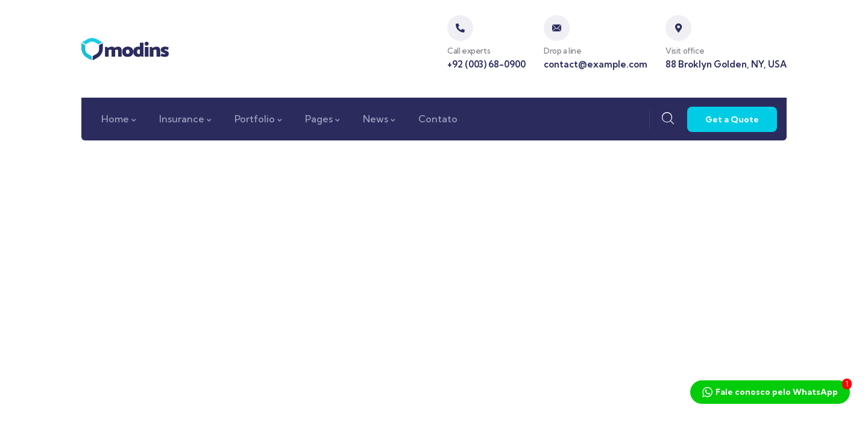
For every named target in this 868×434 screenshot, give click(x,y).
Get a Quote (732, 119)
